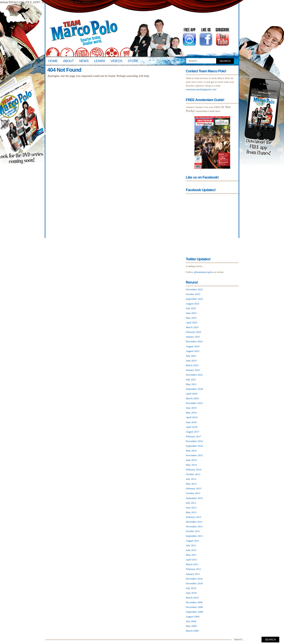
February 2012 (193, 517)
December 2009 (194, 602)
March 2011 (192, 564)
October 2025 (193, 294)
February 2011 (193, 569)
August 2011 (192, 541)
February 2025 (193, 332)
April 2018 (192, 427)
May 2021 (191, 384)
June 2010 (191, 593)
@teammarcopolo (203, 272)
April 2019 (192, 417)
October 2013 (193, 474)
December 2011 (194, 522)
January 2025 (193, 337)
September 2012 (194, 498)
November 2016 (194, 441)
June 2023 (191, 361)
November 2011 (194, 526)
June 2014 (191, 460)
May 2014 (191, 465)
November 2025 (194, 289)
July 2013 (191, 479)
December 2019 (194, 403)
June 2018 (191, 422)
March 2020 (192, 398)
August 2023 (193, 351)
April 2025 (192, 322)
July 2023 (191, 356)
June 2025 (191, 313)
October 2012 (193, 493)
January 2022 (193, 370)
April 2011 (192, 560)
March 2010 (192, 598)
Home (53, 61)
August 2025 (193, 304)
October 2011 (193, 531)
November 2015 (194, 455)
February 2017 (193, 436)
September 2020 (194, 389)
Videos (116, 61)
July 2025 (191, 308)
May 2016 (191, 451)
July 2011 (191, 545)
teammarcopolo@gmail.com (201, 89)
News (84, 61)
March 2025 (192, 327)
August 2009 (193, 617)
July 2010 (191, 588)
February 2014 (193, 470)
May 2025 (191, 318)
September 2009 (194, 612)
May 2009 (191, 626)
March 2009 (192, 631)
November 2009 (194, 607)
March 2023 (192, 365)
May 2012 (191, 512)
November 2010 (194, 583)
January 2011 (193, 574)
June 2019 (191, 408)
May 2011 (191, 555)
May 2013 (191, 484)
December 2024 (194, 341)
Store (133, 61)
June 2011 (191, 550)
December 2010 (194, 579)
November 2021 (194, 375)
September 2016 (194, 446)
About (69, 61)
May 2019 (191, 413)
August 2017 (193, 432)
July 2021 (191, 379)
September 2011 (194, 536)
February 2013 (193, 488)
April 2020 (192, 394)
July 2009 (191, 621)
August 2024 (193, 346)
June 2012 (191, 508)
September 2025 (194, 299)
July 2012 (191, 503)
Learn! (99, 61)
